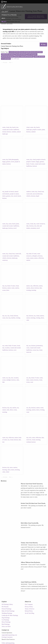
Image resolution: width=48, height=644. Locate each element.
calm (28, 320)
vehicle (28, 196)
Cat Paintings (5, 620)
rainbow (29, 192)
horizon (9, 132)
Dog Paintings (6, 618)
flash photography (14, 159)
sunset (32, 258)
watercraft (29, 194)
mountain (33, 228)
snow (11, 467)
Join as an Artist (6, 626)
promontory (39, 346)
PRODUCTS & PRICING (9, 15)
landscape (29, 130)
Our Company (29, 604)
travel (13, 162)
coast (4, 318)
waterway (5, 260)
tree (17, 127)
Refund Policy (29, 611)
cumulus (14, 132)
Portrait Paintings (7, 609)
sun (11, 408)
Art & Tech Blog (30, 613)
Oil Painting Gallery (7, 604)
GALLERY (5, 12)
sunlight (8, 380)
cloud (8, 127)
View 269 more (15, 59)
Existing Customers (7, 637)
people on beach (41, 159)
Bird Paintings (6, 624)
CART (4, 22)
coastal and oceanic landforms (11, 130)
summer (33, 132)
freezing (5, 470)
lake (27, 226)
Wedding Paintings (7, 613)
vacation (7, 348)
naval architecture (37, 194)
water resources (41, 224)
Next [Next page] (11, 62)
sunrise (28, 260)
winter (7, 472)
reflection (41, 258)
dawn (32, 288)
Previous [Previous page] (6, 62)
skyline (13, 318)
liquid (38, 196)
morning (34, 290)
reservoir (29, 352)
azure (10, 224)
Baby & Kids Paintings (8, 611)
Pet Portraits (5, 607)
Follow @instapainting (8, 643)
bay (10, 318)
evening (29, 290)
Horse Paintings (6, 622)
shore (8, 290)
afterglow (35, 256)
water (4, 127)
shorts (4, 196)
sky (11, 127)
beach (14, 127)
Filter (43, 45)
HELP (3, 18)
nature (36, 258)
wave (15, 350)
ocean (4, 290)
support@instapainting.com (9, 635)
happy (4, 162)
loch (30, 438)
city (8, 316)
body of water (30, 164)
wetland (29, 442)
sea (6, 286)
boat (43, 192)
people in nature (37, 130)
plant (43, 130)
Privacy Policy (29, 607)
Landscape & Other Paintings (10, 615)
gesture (8, 162)
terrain (4, 132)
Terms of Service (30, 609)
